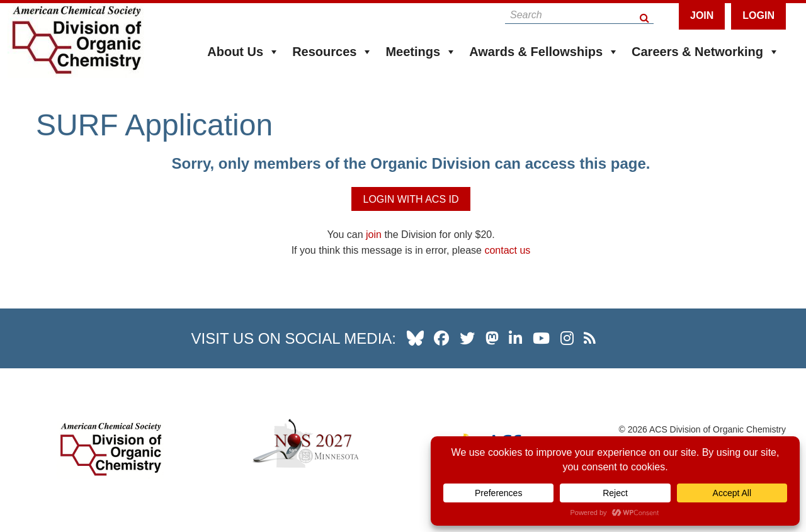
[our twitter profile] (467, 338)
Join (702, 15)
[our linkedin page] (515, 338)
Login (758, 15)
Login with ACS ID (411, 199)
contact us (507, 250)
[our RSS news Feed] (590, 338)
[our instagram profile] (567, 338)
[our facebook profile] (441, 338)
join (374, 235)
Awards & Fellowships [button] (544, 52)
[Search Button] (645, 15)
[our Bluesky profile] (415, 338)
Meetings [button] (421, 52)
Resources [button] (332, 52)
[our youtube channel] (541, 338)
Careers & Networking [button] (706, 52)
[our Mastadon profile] (492, 338)
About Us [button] (243, 52)
